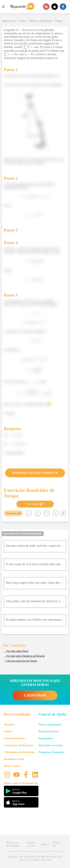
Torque (59, 21)
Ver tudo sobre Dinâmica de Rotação (26, 656)
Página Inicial (9, 21)
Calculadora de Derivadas (20, 752)
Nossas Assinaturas (50, 725)
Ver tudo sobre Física (17, 651)
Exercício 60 (13, 513)
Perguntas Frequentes (52, 752)
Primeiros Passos (49, 731)
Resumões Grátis (14, 759)
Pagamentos (46, 738)
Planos (45, 844)
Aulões (8, 731)
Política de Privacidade (13, 844)
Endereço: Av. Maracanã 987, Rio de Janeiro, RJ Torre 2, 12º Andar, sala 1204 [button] (35, 858)
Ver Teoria (35, 504)
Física (23, 21)
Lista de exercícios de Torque (22, 661)
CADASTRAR (35, 695)
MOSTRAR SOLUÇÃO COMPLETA (35, 473)
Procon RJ (57, 844)
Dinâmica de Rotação (41, 21)
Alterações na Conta (51, 745)
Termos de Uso (31, 844)
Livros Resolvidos (15, 738)
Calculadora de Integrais (19, 745)
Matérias (9, 725)
